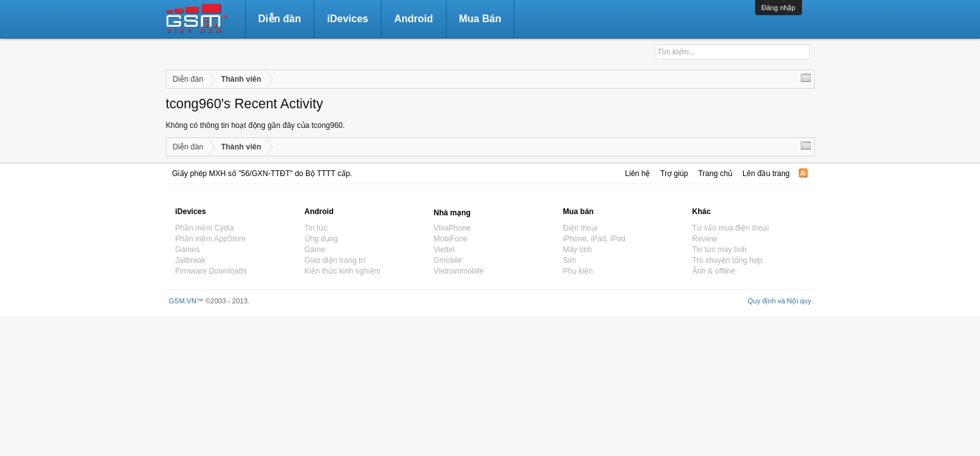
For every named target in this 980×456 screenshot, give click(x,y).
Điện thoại (581, 228)
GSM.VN (183, 301)
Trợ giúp (674, 174)
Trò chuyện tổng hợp (728, 260)
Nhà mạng (452, 213)
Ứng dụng (321, 239)
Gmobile (448, 260)
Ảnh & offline (714, 271)
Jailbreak (191, 260)
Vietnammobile (459, 271)
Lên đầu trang (766, 174)
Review (705, 239)
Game (315, 250)
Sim (570, 260)
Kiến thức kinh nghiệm (343, 271)
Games (188, 250)
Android (413, 19)
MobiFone (451, 239)
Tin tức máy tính (720, 250)
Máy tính (578, 250)
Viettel (444, 250)
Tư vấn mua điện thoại (731, 228)
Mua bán (579, 212)
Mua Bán (480, 19)
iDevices (347, 19)
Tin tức (316, 228)
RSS (803, 173)
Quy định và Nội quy (780, 301)
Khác (702, 212)
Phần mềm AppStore (211, 239)
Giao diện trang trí (335, 260)
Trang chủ (715, 174)
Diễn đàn (280, 19)
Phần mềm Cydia (205, 228)
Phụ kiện (578, 271)
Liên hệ (638, 174)
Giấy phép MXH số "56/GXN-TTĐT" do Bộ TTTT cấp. (262, 174)
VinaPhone (453, 228)
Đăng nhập (779, 8)
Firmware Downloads (211, 271)
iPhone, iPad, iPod (595, 239)
